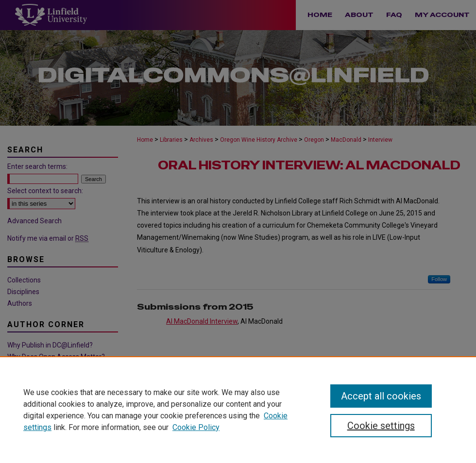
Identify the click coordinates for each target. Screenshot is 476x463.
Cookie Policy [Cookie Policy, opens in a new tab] (196, 427)
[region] (238, 410)
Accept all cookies (381, 396)
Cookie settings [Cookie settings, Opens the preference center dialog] (381, 426)
